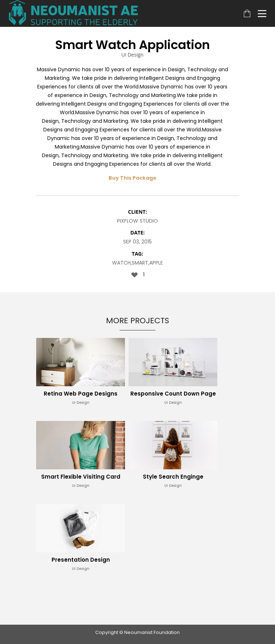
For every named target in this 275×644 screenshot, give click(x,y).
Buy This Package (132, 178)
